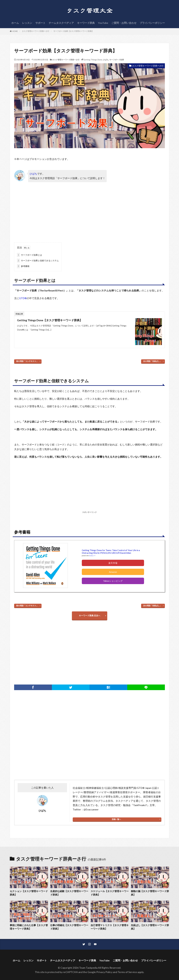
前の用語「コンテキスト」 (27, 361)
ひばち (106, 60)
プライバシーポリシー (152, 23)
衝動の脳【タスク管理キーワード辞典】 (150, 893)
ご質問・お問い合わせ (124, 23)
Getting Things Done (93, 60)
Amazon (113, 572)
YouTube (103, 23)
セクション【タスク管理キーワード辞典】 (29, 893)
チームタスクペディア (61, 23)
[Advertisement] (52, 215)
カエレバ (92, 556)
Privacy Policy (104, 972)
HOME (15, 31)
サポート (40, 23)
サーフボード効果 (117, 60)
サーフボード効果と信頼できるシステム (38, 261)
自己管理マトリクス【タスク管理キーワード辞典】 (110, 927)
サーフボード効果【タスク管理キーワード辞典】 (73, 31)
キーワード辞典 (86, 23)
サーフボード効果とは (29, 255)
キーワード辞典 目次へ (90, 615)
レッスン (27, 23)
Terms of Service (127, 972)
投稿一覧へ (116, 819)
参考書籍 (23, 266)
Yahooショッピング (113, 581)
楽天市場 (113, 563)
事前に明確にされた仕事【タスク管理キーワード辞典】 (29, 927)
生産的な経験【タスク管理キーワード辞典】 (69, 893)
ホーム (15, 23)
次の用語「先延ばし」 (152, 361)
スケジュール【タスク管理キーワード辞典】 (110, 893)
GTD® (23, 298)
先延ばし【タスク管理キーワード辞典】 (150, 927)
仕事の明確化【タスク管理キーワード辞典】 (69, 927)
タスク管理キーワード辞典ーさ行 (36, 31)
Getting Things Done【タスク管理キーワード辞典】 (50, 320)
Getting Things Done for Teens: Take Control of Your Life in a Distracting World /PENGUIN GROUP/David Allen (111, 551)
